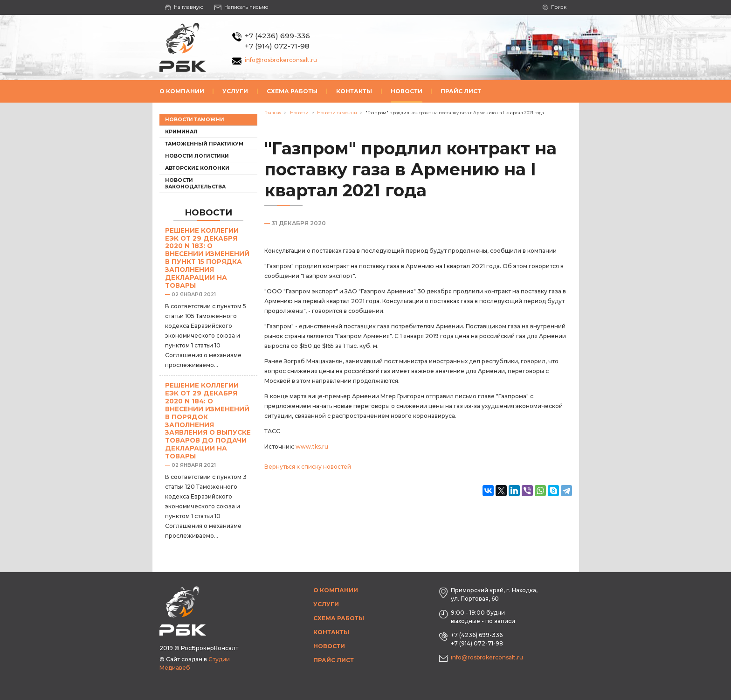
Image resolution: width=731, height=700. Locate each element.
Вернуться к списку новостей (308, 467)
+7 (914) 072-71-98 (277, 46)
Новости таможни (195, 120)
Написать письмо (241, 7)
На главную (184, 7)
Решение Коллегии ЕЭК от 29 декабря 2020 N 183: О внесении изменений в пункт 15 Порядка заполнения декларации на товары (207, 258)
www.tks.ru (312, 447)
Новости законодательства (195, 183)
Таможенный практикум (204, 144)
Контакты (354, 91)
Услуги (235, 91)
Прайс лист (461, 91)
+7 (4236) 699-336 (277, 36)
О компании (182, 91)
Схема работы (292, 91)
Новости (407, 91)
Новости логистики (197, 156)
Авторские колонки (197, 168)
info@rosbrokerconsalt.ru (281, 60)
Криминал (181, 132)
